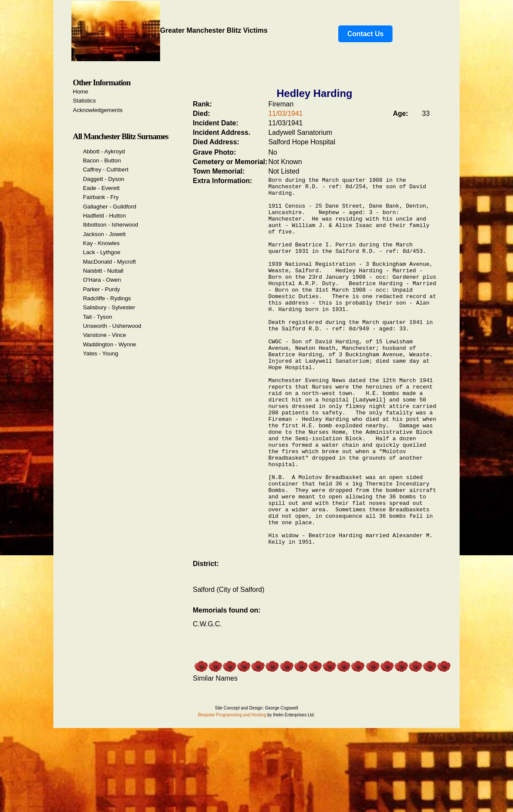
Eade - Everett (101, 188)
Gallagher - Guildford (110, 207)
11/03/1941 (285, 114)
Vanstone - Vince (105, 335)
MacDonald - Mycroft (110, 262)
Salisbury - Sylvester (109, 307)
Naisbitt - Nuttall (103, 271)
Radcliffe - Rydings (107, 298)
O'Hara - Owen (102, 280)
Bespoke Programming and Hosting (232, 791)
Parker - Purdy (102, 289)
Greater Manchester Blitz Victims (170, 30)
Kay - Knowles (101, 243)
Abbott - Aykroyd (104, 151)
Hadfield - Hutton (105, 216)
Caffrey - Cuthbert (106, 170)
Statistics (84, 101)
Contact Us (365, 34)
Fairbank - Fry (101, 197)
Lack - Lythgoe (102, 252)
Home (80, 92)
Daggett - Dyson (104, 179)
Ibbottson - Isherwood (111, 225)
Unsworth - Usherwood (112, 326)
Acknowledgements (98, 110)
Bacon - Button (102, 160)
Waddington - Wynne (110, 344)
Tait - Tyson (98, 317)
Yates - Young (101, 353)
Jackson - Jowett (104, 234)
